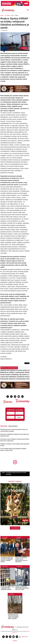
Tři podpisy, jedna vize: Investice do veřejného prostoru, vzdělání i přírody (7, 560)
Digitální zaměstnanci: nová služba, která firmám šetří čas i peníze (22, 588)
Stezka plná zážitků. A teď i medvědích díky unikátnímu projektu (8, 588)
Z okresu (19, 537)
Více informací (15, 528)
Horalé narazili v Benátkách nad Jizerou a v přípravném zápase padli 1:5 (15, 375)
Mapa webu (25, 637)
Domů (2, 15)
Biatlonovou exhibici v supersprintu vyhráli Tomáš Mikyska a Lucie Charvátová (15, 372)
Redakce (15, 641)
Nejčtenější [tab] (4, 426)
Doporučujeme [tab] (13, 426)
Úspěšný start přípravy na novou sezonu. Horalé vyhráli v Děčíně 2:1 (15, 370)
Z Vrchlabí (7, 15)
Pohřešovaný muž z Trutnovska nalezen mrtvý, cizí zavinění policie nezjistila (13, 617)
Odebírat (19, 417)
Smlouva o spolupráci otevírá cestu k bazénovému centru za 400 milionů (21, 560)
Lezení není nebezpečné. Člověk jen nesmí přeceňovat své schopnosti (15, 377)
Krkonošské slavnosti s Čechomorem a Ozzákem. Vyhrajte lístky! (15, 379)
